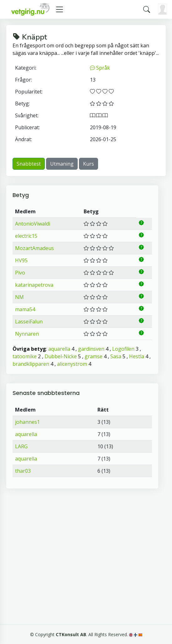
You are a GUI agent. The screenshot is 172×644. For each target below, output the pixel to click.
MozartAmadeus (34, 248)
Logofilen (123, 349)
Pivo (20, 273)
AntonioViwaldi (33, 224)
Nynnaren (27, 334)
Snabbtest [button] (29, 164)
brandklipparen (31, 364)
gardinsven (91, 349)
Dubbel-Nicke (61, 356)
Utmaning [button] (62, 164)
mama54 (25, 309)
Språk (100, 68)
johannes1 (27, 422)
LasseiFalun (29, 322)
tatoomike (25, 356)
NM (19, 297)
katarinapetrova (34, 285)
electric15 (26, 236)
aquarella (59, 349)
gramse (94, 356)
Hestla (137, 356)
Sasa (116, 356)
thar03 (23, 471)
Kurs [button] (89, 164)
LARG (21, 446)
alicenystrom (72, 364)
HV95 (21, 260)
